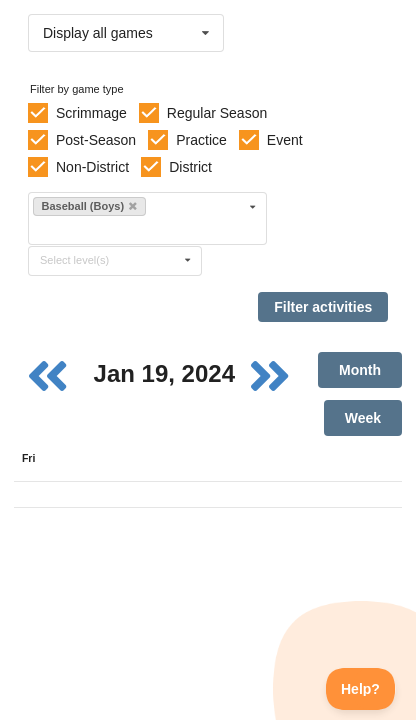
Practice (201, 140)
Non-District (92, 167)
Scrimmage (91, 113)
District (190, 167)
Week (363, 418)
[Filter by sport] (139, 229)
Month (360, 370)
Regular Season (217, 113)
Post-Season (96, 140)
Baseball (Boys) (90, 206)
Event (285, 140)
